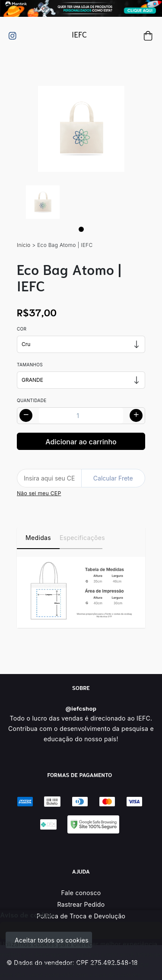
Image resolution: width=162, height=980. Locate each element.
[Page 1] (81, 229)
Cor (22, 329)
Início (24, 245)
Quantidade (32, 400)
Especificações (81, 538)
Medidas (38, 538)
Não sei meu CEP (39, 493)
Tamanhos (30, 365)
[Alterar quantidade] (81, 416)
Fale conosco (81, 893)
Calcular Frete (113, 478)
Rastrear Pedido (81, 904)
